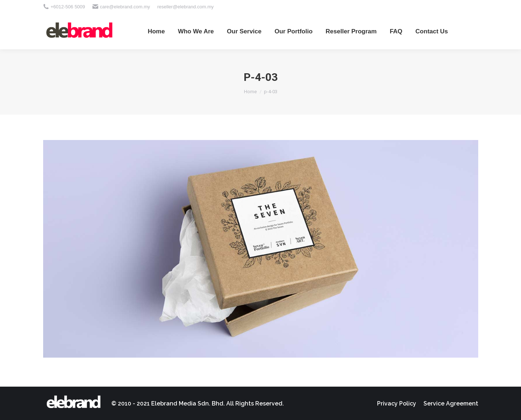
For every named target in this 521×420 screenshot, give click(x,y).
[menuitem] (156, 31)
